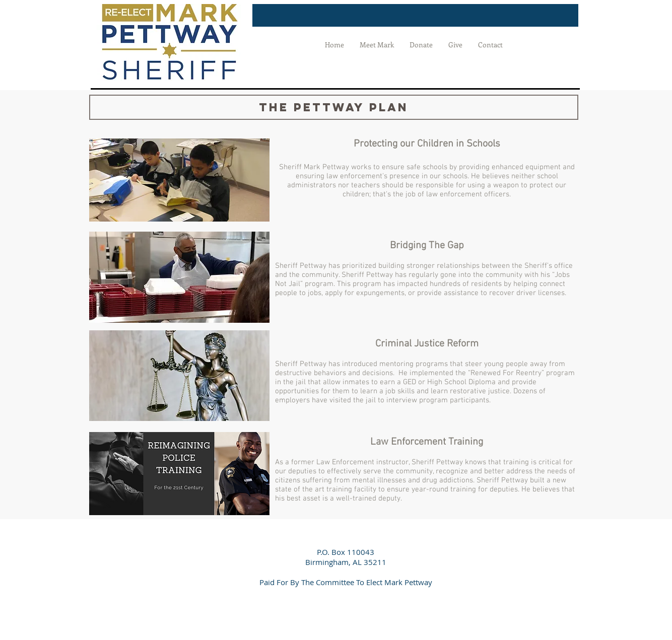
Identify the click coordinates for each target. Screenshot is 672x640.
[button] (334, 107)
